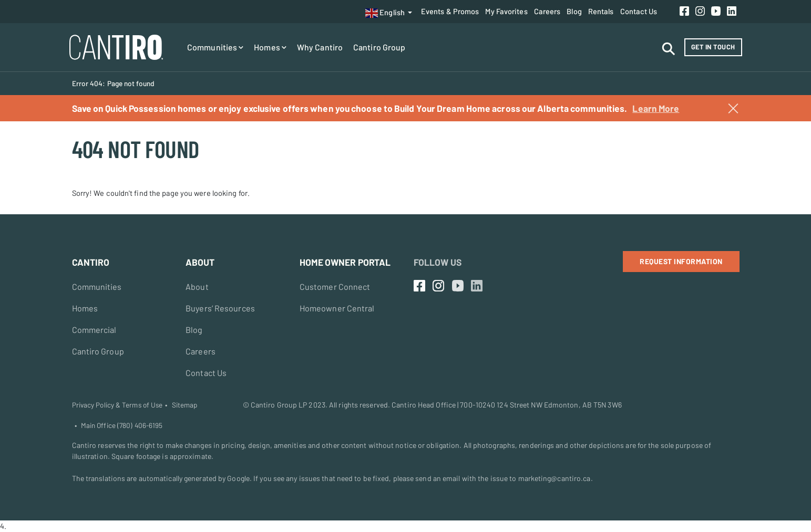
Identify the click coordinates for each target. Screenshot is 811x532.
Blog (574, 11)
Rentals (601, 11)
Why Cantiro (320, 47)
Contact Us (639, 11)
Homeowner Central (337, 308)
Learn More (656, 108)
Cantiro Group (379, 47)
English (385, 13)
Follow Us (438, 262)
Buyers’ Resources (220, 308)
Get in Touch (713, 47)
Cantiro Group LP (279, 405)
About (197, 286)
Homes (270, 47)
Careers (547, 11)
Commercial (94, 330)
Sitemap (185, 405)
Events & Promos (450, 11)
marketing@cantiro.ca (555, 478)
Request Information (681, 261)
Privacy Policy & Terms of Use (117, 405)
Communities (215, 47)
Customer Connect (335, 286)
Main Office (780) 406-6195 (122, 425)
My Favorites (506, 11)
